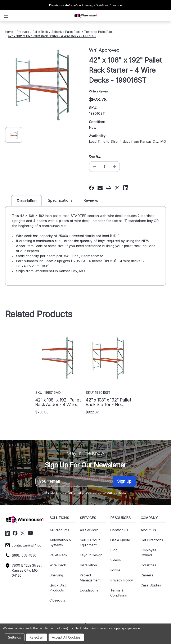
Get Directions (152, 540)
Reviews (91, 200)
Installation (88, 565)
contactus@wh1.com (28, 545)
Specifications (60, 200)
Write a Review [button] (99, 91)
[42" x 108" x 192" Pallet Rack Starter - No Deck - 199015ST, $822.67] (108, 358)
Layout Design (91, 555)
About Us (148, 530)
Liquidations (89, 590)
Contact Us (119, 530)
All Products (59, 530)
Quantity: (95, 156)
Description (26, 201)
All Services (89, 530)
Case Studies (151, 585)
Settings (15, 637)
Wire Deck (58, 565)
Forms (115, 570)
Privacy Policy (122, 580)
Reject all (37, 637)
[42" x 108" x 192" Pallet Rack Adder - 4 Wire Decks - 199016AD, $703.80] (58, 358)
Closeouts (57, 600)
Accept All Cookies (66, 637)
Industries (148, 565)
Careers (147, 575)
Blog (114, 550)
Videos (116, 560)
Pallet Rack (58, 555)
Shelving (56, 575)
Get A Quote (120, 540)
